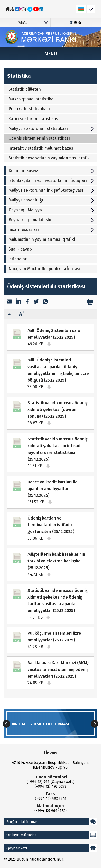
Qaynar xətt (52, 848)
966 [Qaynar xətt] (76, 22)
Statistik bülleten (25, 89)
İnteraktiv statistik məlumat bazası (42, 148)
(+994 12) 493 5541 (51, 799)
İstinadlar (18, 259)
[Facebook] (27, 302)
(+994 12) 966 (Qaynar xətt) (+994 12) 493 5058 (51, 784)
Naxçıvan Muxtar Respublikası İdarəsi (44, 269)
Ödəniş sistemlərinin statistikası (39, 138)
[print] (90, 302)
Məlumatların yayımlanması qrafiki (42, 239)
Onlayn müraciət (52, 835)
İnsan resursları (52, 230)
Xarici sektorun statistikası (34, 119)
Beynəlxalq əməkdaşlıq (52, 220)
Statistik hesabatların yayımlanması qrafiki (50, 158)
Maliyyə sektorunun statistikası (52, 129)
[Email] (9, 302)
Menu (51, 54)
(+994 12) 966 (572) (51, 811)
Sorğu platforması (52, 822)
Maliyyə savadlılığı (52, 200)
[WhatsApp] (45, 302)
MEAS (34, 22)
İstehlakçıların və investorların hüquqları (52, 180)
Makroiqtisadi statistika (31, 99)
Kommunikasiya (52, 171)
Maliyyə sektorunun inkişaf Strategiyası (52, 190)
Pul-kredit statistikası (29, 109)
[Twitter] (36, 302)
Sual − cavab (20, 249)
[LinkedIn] (18, 302)
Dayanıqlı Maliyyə (52, 210)
